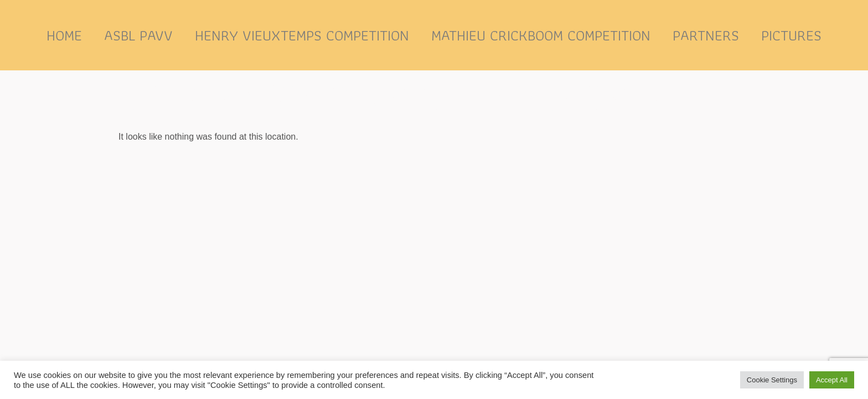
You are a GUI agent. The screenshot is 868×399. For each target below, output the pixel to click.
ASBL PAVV (138, 35)
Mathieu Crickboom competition (541, 35)
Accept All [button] (832, 380)
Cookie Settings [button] (772, 380)
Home (64, 35)
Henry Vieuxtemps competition (302, 35)
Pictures (791, 35)
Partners (706, 35)
